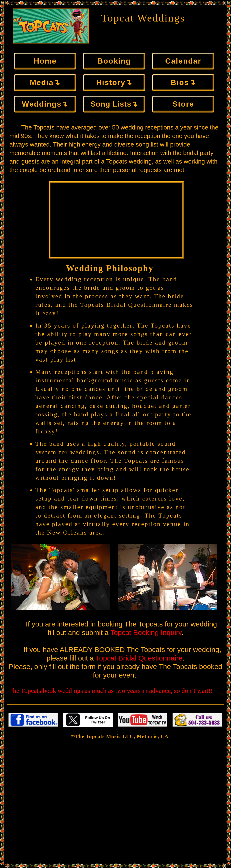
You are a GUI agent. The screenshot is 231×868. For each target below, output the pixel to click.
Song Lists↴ (114, 104)
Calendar (183, 61)
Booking (114, 61)
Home (45, 61)
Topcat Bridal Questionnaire (139, 658)
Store (183, 104)
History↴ (114, 82)
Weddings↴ (45, 104)
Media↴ (45, 82)
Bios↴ (183, 82)
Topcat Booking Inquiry (146, 633)
